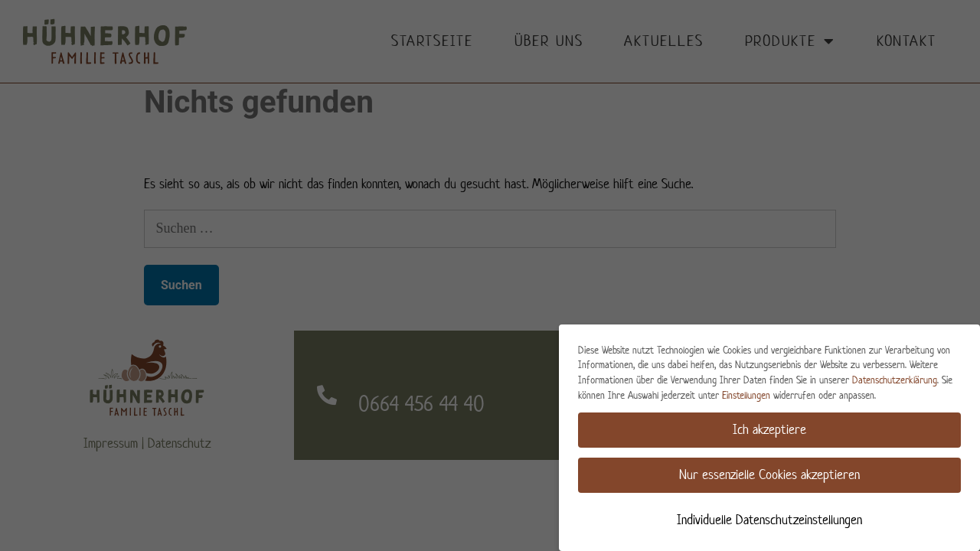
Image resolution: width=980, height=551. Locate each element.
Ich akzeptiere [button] (769, 429)
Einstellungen (746, 395)
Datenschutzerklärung (895, 380)
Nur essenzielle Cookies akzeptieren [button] (769, 474)
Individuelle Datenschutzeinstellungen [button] (769, 520)
